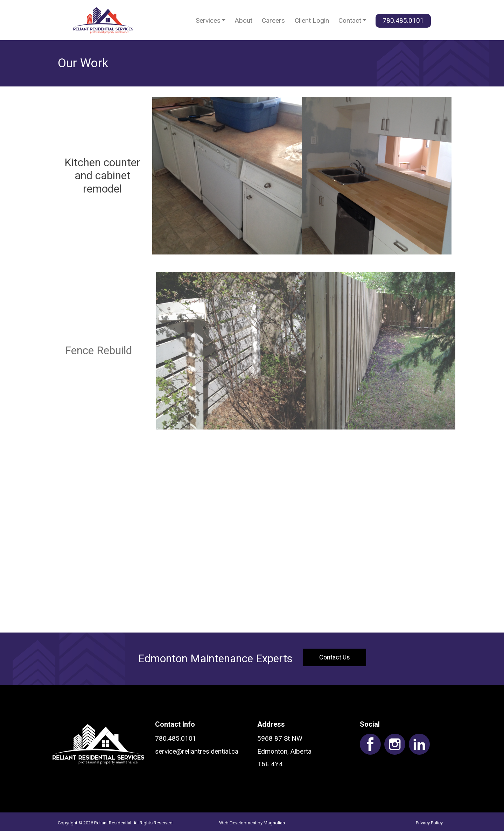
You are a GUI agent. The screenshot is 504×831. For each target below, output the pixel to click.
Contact (350, 20)
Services (208, 20)
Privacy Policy (429, 823)
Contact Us (335, 657)
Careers (273, 20)
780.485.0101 (403, 20)
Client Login (312, 20)
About (244, 20)
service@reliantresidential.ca (197, 751)
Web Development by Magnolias (252, 823)
